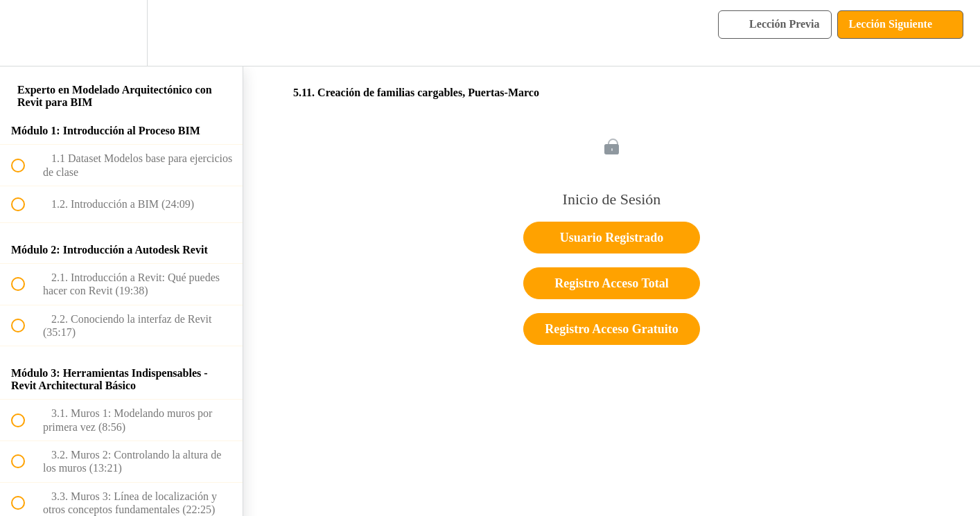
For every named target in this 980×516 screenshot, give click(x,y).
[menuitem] (121, 33)
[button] (26, 33)
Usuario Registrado (612, 238)
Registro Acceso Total (612, 283)
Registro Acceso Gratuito (612, 329)
